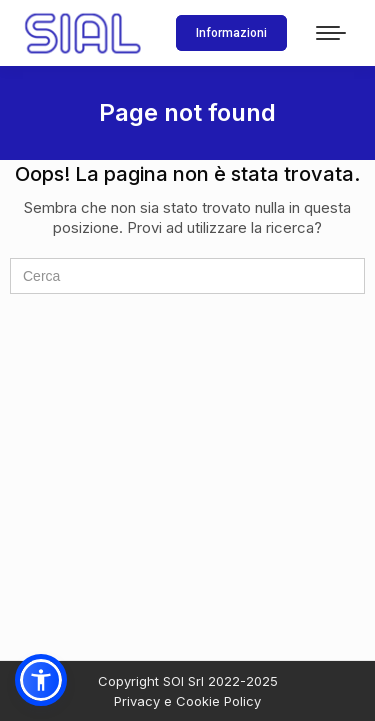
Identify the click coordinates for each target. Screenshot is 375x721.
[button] (41, 680)
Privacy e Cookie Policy (187, 701)
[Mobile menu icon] (331, 33)
